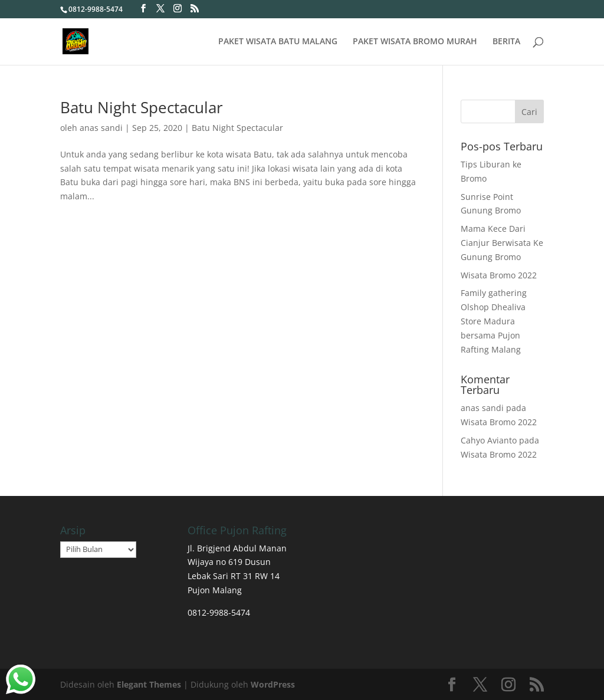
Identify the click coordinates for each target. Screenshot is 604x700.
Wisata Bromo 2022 (499, 275)
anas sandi (101, 128)
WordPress (273, 684)
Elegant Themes (149, 684)
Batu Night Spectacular (142, 107)
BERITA (506, 42)
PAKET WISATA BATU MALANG (278, 42)
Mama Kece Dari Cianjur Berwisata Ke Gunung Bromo (502, 243)
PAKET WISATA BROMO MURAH (415, 42)
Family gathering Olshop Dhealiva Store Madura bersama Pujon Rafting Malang (494, 321)
